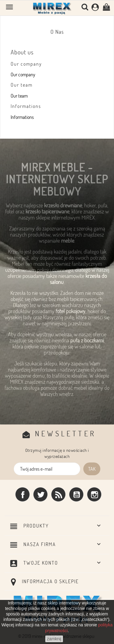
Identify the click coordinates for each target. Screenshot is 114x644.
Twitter (40, 494)
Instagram (94, 494)
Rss (58, 494)
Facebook (22, 494)
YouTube (76, 494)
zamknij (54, 639)
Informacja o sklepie (50, 581)
